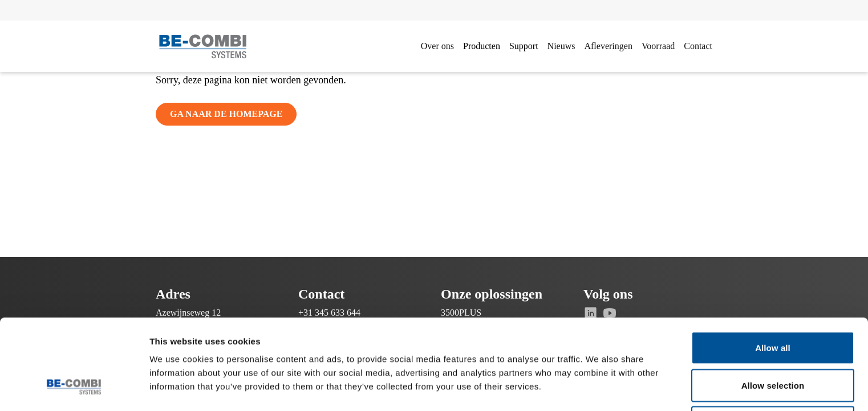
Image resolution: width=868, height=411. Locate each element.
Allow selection (773, 308)
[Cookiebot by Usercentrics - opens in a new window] (74, 389)
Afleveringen (608, 46)
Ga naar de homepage (226, 114)
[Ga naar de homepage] (203, 47)
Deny (772, 345)
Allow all (773, 270)
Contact (698, 46)
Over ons (437, 46)
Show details (599, 388)
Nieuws (561, 46)
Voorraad (658, 46)
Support (524, 46)
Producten (482, 46)
